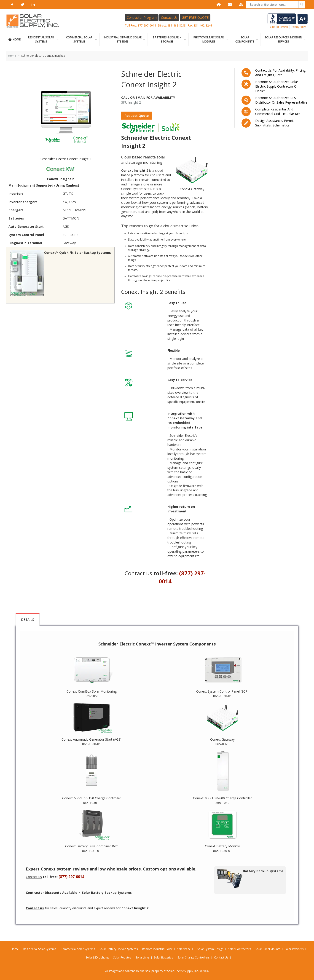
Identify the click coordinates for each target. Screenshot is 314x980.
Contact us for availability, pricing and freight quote (280, 73)
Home (17, 39)
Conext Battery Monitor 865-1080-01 (223, 848)
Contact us (138, 573)
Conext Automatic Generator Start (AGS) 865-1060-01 (91, 742)
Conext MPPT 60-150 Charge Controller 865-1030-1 (92, 800)
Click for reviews (288, 21)
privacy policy (299, 27)
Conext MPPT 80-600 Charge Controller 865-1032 (222, 800)
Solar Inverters (294, 949)
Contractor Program (142, 17)
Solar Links (142, 957)
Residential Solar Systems (40, 949)
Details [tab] (28, 620)
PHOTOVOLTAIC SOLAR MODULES (209, 39)
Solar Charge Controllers (193, 957)
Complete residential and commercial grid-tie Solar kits (278, 111)
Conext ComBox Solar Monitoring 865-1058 (92, 694)
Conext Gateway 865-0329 (222, 742)
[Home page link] (35, 21)
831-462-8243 (177, 25)
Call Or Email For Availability (148, 98)
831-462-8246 (203, 25)
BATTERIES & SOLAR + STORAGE (167, 39)
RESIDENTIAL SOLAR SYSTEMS (41, 39)
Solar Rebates (122, 957)
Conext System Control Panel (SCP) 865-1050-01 (222, 694)
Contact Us (169, 17)
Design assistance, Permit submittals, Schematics (275, 123)
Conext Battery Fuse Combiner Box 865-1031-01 (91, 848)
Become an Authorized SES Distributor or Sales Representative (281, 100)
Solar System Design (210, 949)
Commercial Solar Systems (79, 39)
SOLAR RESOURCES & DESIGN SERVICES (283, 39)
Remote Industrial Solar (157, 949)
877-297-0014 (147, 25)
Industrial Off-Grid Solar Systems (123, 39)
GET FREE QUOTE (195, 17)
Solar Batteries (163, 957)
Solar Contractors (239, 949)
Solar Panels (185, 949)
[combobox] (275, 5)
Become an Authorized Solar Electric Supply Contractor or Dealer (277, 86)
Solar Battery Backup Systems (119, 949)
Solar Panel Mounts (268, 949)
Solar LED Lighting (97, 957)
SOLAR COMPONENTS (245, 39)
